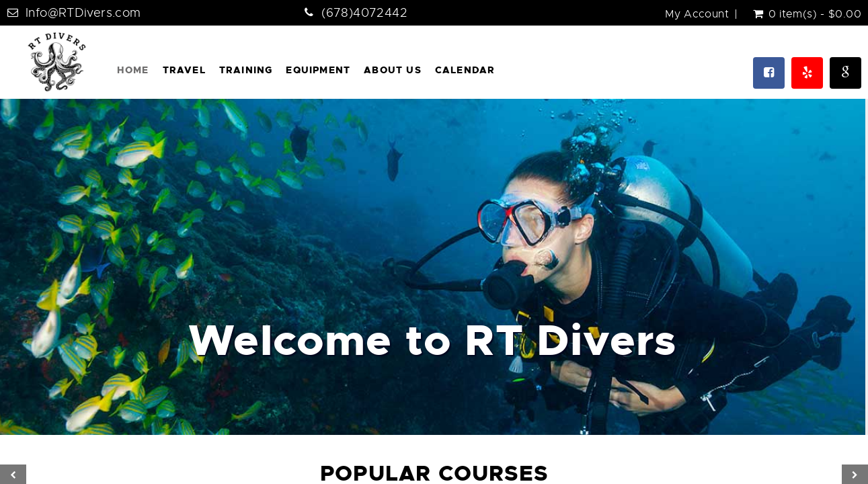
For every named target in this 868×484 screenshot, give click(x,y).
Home (133, 70)
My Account (697, 14)
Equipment (318, 70)
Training (246, 70)
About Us (393, 70)
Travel (184, 70)
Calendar (465, 70)
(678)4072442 (364, 13)
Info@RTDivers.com (83, 13)
